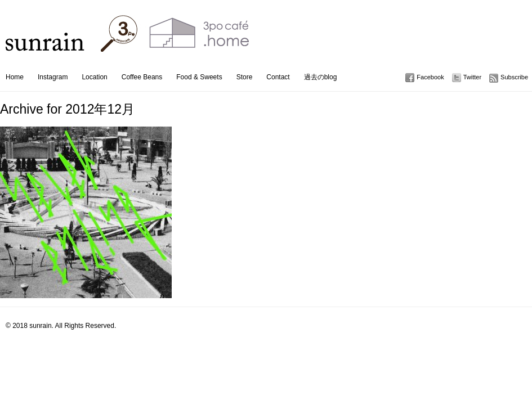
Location (94, 77)
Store (245, 77)
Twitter (472, 77)
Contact (278, 77)
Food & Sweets (199, 77)
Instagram (53, 77)
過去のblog (321, 77)
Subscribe (514, 77)
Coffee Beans (142, 77)
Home (15, 77)
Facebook (430, 77)
